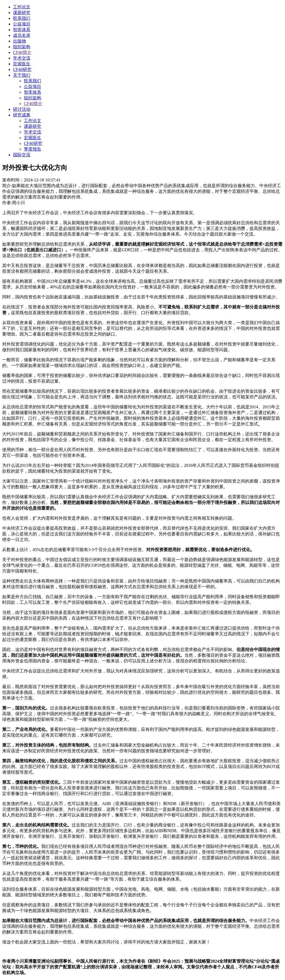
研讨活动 (22, 109)
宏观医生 (22, 64)
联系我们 (22, 18)
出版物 (20, 41)
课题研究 (22, 13)
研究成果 (22, 115)
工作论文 (22, 7)
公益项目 (22, 24)
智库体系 (22, 30)
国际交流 (22, 155)
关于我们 (22, 75)
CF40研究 (22, 69)
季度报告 (33, 149)
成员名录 (22, 35)
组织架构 (22, 47)
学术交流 (22, 58)
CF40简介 (22, 52)
